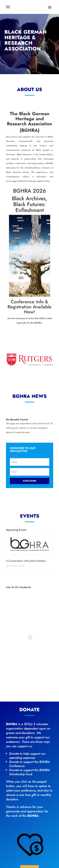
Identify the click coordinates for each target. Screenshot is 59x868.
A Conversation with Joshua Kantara (26, 561)
